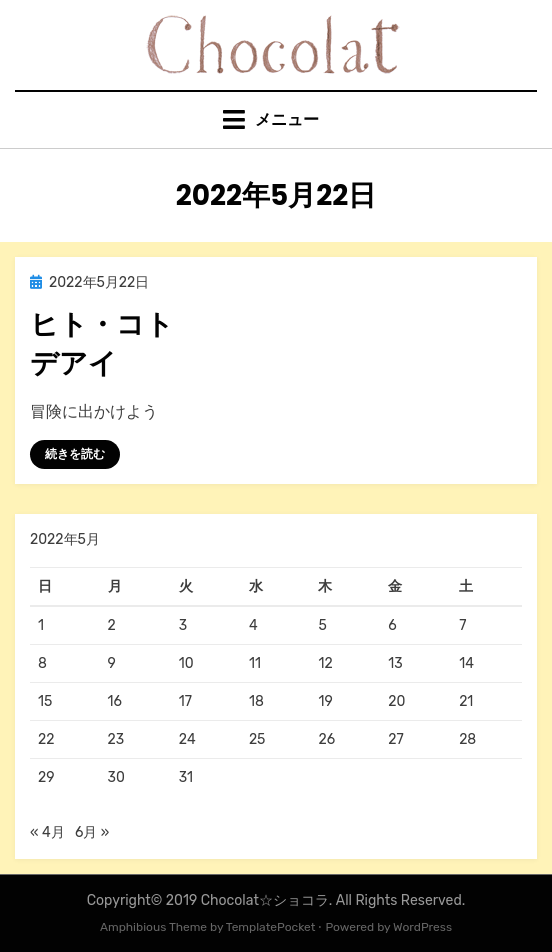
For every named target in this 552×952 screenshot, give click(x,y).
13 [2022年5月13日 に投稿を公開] (395, 663)
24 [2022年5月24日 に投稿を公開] (187, 739)
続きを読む (75, 454)
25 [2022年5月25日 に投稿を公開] (257, 739)
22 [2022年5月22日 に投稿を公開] (46, 739)
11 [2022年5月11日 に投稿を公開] (255, 663)
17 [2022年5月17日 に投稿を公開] (185, 701)
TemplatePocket (271, 927)
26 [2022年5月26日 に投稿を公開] (326, 739)
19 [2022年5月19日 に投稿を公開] (325, 701)
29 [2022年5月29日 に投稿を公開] (46, 777)
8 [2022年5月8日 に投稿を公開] (42, 663)
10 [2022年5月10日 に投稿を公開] (186, 663)
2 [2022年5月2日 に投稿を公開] (112, 625)
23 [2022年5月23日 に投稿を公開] (116, 739)
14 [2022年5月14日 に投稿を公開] (466, 663)
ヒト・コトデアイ (102, 344)
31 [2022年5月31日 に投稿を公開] (186, 777)
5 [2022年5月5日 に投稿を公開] (322, 625)
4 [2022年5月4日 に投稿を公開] (253, 625)
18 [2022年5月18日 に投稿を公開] (256, 701)
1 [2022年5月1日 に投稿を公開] (41, 625)
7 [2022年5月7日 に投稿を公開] (462, 625)
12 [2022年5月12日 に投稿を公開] (325, 663)
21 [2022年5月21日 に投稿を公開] (466, 701)
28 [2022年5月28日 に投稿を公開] (467, 739)
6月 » (92, 832)
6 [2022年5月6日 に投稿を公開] (392, 625)
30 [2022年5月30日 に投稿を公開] (116, 777)
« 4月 (47, 832)
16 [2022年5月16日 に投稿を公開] (115, 701)
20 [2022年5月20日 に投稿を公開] (396, 701)
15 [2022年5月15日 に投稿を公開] (45, 701)
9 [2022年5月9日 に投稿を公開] (112, 663)
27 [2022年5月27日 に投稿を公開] (395, 739)
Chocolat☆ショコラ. (267, 900)
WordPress (422, 927)
